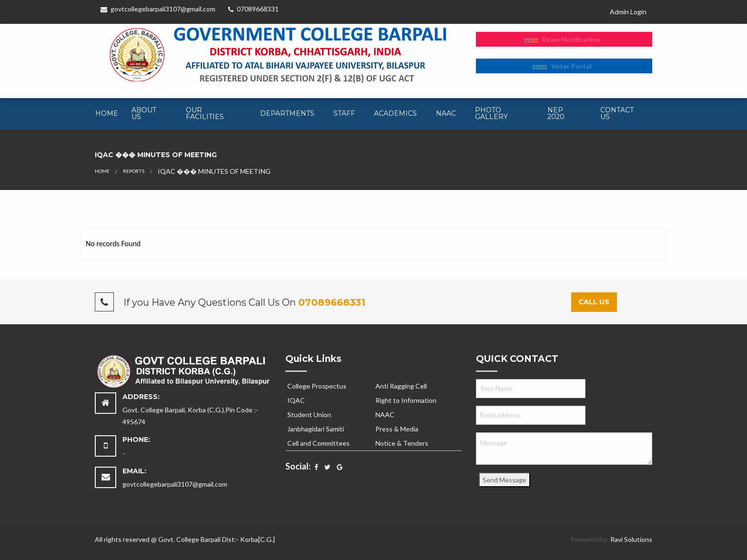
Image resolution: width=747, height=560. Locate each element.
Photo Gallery (491, 113)
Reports (134, 171)
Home (107, 113)
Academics (395, 113)
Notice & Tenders (402, 443)
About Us (144, 113)
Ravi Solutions (631, 539)
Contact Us (617, 113)
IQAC (296, 400)
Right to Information (406, 400)
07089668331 (253, 9)
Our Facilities (205, 113)
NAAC (446, 113)
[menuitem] (106, 114)
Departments (287, 113)
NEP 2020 (556, 113)
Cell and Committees (318, 443)
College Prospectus (317, 386)
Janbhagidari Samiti (316, 429)
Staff (344, 113)
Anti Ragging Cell (401, 386)
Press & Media (397, 429)
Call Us (594, 302)
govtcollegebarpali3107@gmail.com (158, 9)
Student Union (309, 415)
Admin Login (628, 12)
